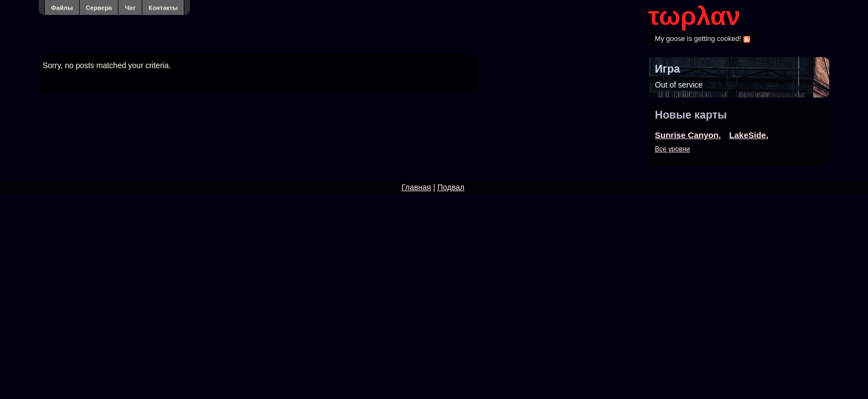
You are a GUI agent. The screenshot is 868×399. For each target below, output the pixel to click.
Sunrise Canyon (687, 135)
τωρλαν (694, 16)
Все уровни (672, 149)
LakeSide (747, 135)
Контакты (163, 8)
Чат (130, 8)
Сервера (99, 8)
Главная (416, 187)
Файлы (62, 8)
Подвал (451, 187)
